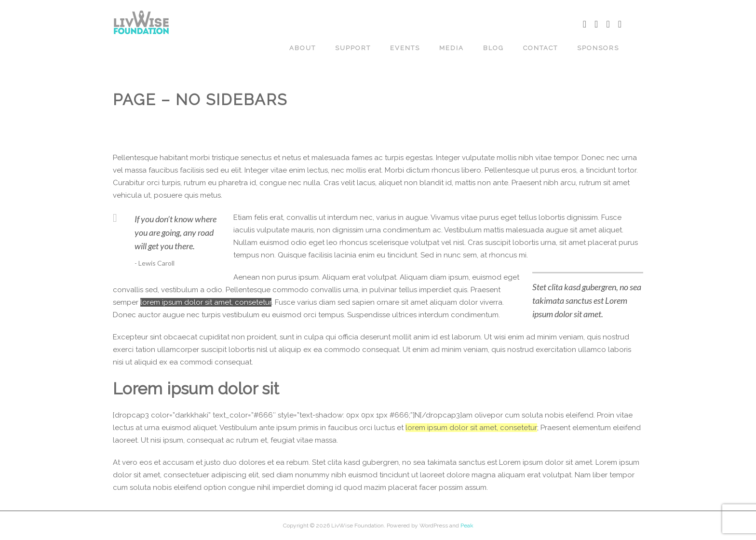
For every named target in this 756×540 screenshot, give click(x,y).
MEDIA (452, 48)
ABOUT (303, 48)
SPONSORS (598, 48)
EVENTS (405, 48)
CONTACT (540, 48)
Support (353, 48)
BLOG (493, 48)
